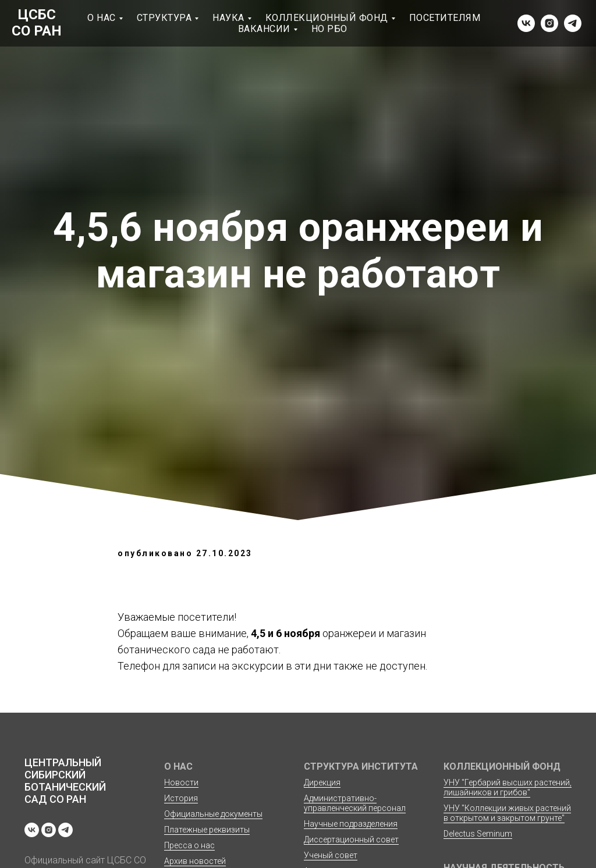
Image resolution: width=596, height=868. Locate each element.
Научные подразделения (351, 824)
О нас (102, 18)
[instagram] (549, 23)
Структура (164, 18)
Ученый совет (331, 855)
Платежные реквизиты (207, 830)
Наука (228, 18)
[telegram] (573, 23)
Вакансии (264, 29)
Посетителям (445, 18)
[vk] (526, 23)
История (181, 798)
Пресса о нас (189, 845)
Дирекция (322, 782)
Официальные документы (213, 814)
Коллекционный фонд (327, 18)
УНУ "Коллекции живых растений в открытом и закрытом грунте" (507, 813)
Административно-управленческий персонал (355, 803)
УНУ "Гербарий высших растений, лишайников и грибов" (508, 787)
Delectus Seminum (478, 834)
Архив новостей (195, 861)
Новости (181, 782)
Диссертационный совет (351, 839)
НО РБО (329, 29)
